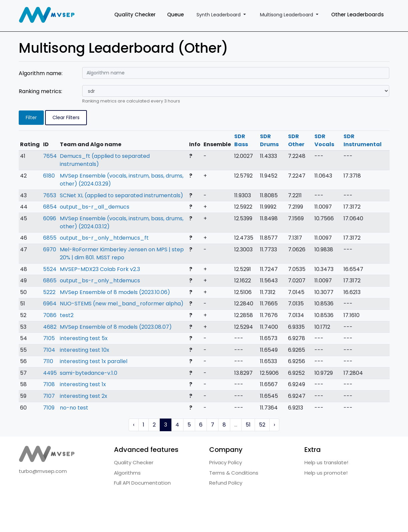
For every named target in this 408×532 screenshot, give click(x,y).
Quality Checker (135, 15)
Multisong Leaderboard (287, 15)
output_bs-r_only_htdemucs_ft (104, 238)
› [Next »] (274, 425)
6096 (50, 218)
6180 (49, 176)
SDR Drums (269, 140)
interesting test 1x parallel (94, 361)
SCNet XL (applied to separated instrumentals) (121, 195)
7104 (49, 350)
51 (248, 425)
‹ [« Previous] (134, 425)
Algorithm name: (41, 73)
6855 (50, 238)
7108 (49, 384)
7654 (50, 156)
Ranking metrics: (40, 91)
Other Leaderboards (358, 15)
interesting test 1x (83, 384)
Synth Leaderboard (219, 15)
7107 (49, 396)
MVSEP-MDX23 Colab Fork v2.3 (100, 269)
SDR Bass (241, 140)
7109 (49, 408)
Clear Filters (66, 117)
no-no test (74, 408)
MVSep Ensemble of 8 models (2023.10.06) (115, 292)
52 (262, 425)
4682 (50, 327)
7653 (50, 195)
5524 (50, 269)
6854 (50, 207)
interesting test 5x (84, 338)
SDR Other (296, 140)
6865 (50, 281)
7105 (49, 338)
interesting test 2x (84, 396)
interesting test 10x (85, 350)
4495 (50, 373)
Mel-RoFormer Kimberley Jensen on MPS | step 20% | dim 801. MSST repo (122, 253)
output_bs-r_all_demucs (95, 207)
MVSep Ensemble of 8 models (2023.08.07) (116, 327)
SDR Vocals (324, 140)
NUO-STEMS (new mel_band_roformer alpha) (122, 304)
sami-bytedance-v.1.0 (89, 373)
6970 (50, 249)
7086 (50, 315)
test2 (67, 315)
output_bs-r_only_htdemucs (100, 281)
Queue (175, 15)
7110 (48, 361)
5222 (49, 292)
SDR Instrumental (363, 140)
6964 (50, 304)
